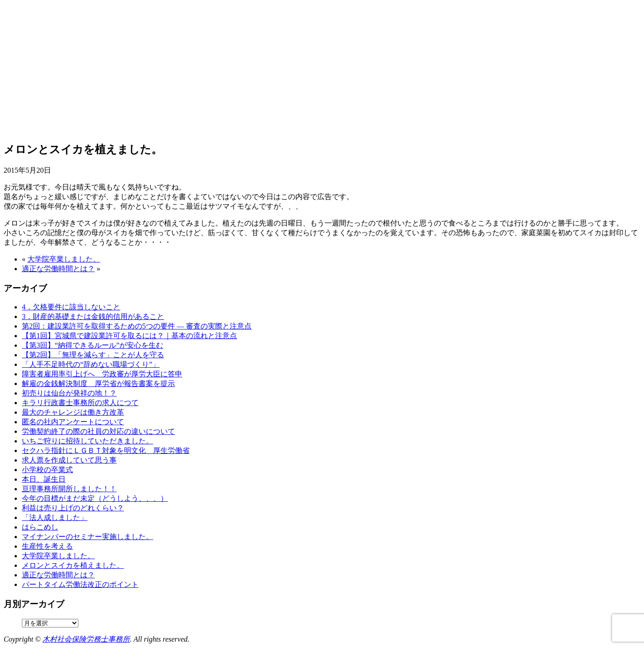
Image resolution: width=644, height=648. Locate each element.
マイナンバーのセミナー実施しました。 (88, 537)
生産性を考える (47, 546)
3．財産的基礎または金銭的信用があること (93, 316)
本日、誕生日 (44, 479)
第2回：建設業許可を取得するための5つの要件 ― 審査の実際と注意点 (137, 326)
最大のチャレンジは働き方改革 (73, 412)
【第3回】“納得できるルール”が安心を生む (93, 345)
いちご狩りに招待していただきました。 (88, 441)
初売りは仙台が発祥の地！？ (69, 393)
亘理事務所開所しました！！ (69, 489)
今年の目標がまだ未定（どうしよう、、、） (95, 498)
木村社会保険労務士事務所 (86, 639)
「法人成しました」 (55, 517)
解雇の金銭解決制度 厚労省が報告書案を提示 (98, 383)
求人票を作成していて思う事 (69, 460)
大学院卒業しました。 (64, 259)
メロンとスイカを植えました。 (73, 565)
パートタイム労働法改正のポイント (80, 584)
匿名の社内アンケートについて (73, 422)
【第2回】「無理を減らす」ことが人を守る (93, 355)
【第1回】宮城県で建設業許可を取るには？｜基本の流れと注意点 (129, 336)
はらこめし (40, 527)
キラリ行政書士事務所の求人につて (80, 403)
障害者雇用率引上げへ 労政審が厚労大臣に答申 (102, 374)
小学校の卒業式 (47, 470)
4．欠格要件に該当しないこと (71, 307)
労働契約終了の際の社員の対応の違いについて (98, 431)
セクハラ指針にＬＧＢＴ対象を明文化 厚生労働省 (106, 450)
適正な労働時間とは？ (58, 269)
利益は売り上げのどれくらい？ (73, 508)
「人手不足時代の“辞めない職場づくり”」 (91, 364)
